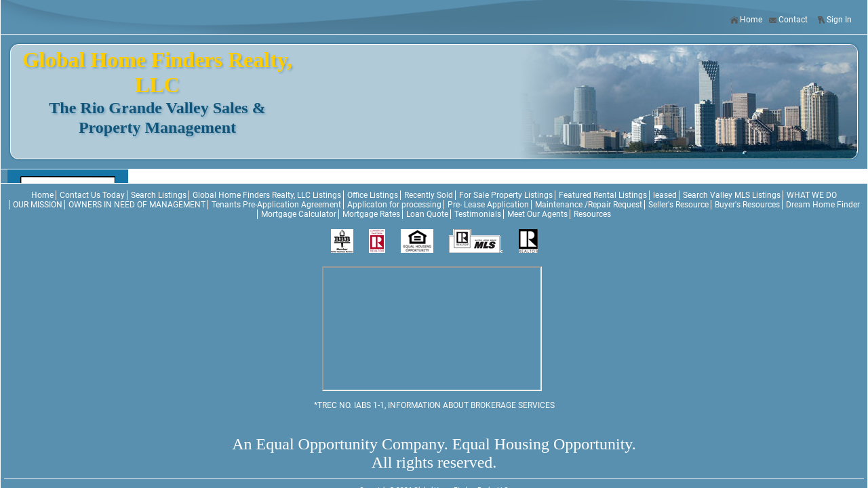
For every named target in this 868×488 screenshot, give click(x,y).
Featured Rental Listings (603, 195)
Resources (592, 214)
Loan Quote (427, 214)
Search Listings (159, 195)
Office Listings (373, 195)
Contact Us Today (92, 195)
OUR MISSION (38, 205)
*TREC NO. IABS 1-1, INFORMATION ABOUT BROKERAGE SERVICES (434, 405)
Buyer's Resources (747, 205)
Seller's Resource (678, 205)
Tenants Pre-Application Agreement (276, 205)
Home (746, 20)
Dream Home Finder (823, 205)
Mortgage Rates (371, 214)
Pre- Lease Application (488, 205)
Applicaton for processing (394, 205)
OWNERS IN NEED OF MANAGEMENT (137, 205)
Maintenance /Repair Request (589, 205)
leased (665, 195)
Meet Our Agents (537, 214)
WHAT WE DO (812, 195)
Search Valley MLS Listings (732, 195)
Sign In (834, 20)
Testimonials (478, 214)
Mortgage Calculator (299, 214)
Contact (788, 20)
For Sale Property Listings (506, 195)
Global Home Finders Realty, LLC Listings (267, 195)
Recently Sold (429, 195)
